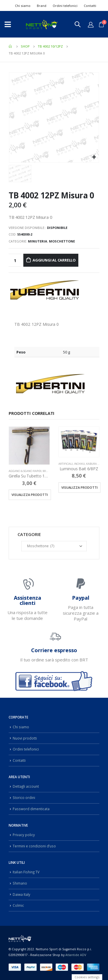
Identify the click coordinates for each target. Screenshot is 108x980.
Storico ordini (24, 797)
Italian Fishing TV (26, 872)
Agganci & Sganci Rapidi (25, 471)
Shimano (20, 883)
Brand (42, 6)
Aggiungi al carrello (54, 260)
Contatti (90, 6)
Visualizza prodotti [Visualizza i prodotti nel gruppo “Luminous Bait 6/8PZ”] (79, 487)
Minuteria (38, 241)
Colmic (18, 905)
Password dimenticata (31, 809)
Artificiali (66, 464)
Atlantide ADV (76, 955)
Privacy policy (24, 835)
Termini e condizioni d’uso (34, 846)
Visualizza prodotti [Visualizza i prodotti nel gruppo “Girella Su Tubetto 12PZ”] (30, 495)
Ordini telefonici (65, 6)
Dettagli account (26, 786)
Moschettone (62, 241)
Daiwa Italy (21, 894)
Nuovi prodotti (25, 738)
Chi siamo (23, 6)
